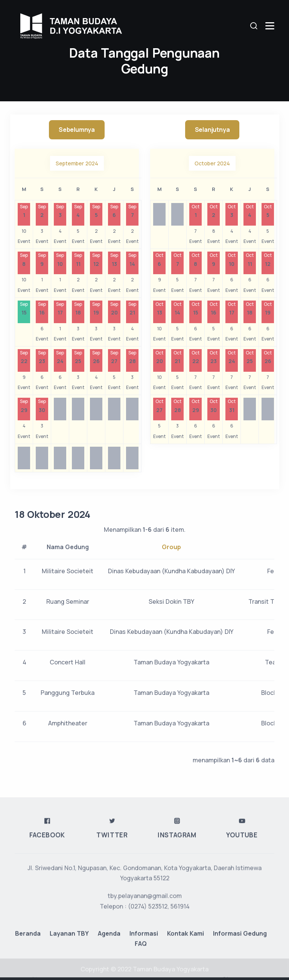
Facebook (47, 950)
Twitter (112, 950)
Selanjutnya (212, 130)
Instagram (177, 950)
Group (171, 547)
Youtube (242, 950)
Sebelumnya (77, 130)
